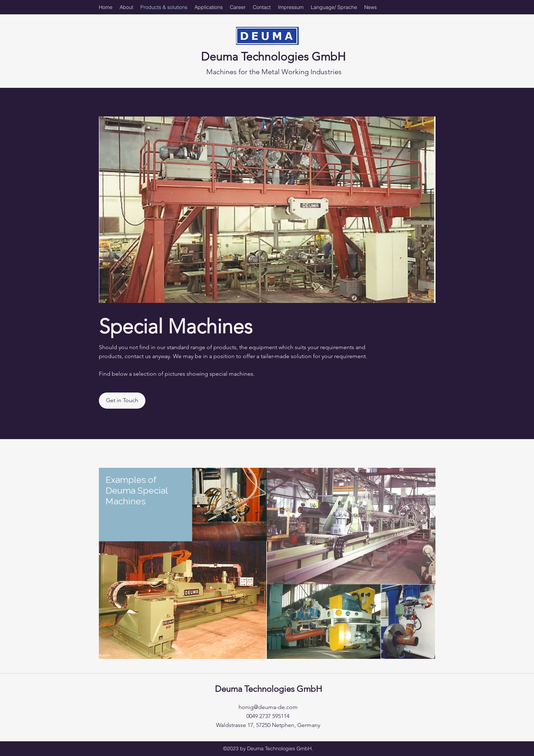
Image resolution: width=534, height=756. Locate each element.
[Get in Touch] (122, 401)
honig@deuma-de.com (268, 707)
